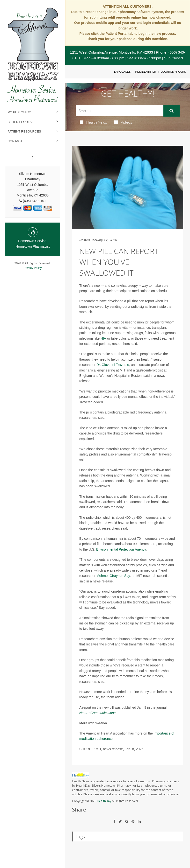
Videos (123, 122)
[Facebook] (32, 158)
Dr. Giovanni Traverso (113, 365)
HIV (103, 338)
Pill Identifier (146, 72)
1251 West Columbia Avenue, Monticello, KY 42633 (112, 52)
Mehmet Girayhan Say (113, 576)
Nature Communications (97, 713)
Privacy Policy (33, 268)
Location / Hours (173, 72)
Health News (93, 122)
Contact (15, 141)
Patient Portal (20, 122)
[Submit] (172, 111)
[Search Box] (120, 111)
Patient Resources (24, 131)
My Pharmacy (19, 112)
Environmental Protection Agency (121, 549)
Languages (122, 72)
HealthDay (104, 801)
